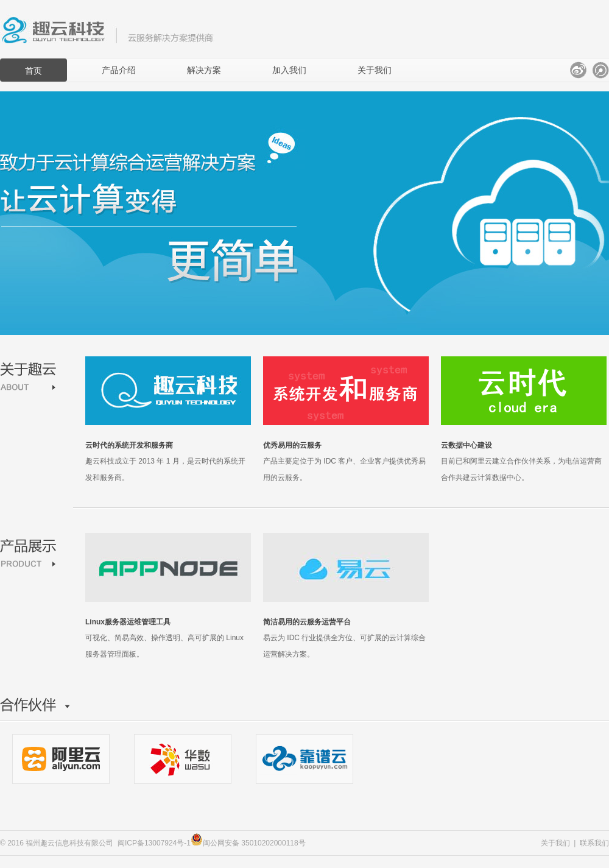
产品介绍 (119, 70)
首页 (33, 71)
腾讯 (601, 70)
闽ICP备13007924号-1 (154, 843)
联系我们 (594, 843)
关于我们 (375, 70)
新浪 (578, 70)
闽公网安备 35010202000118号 (248, 843)
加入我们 (289, 70)
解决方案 (204, 70)
